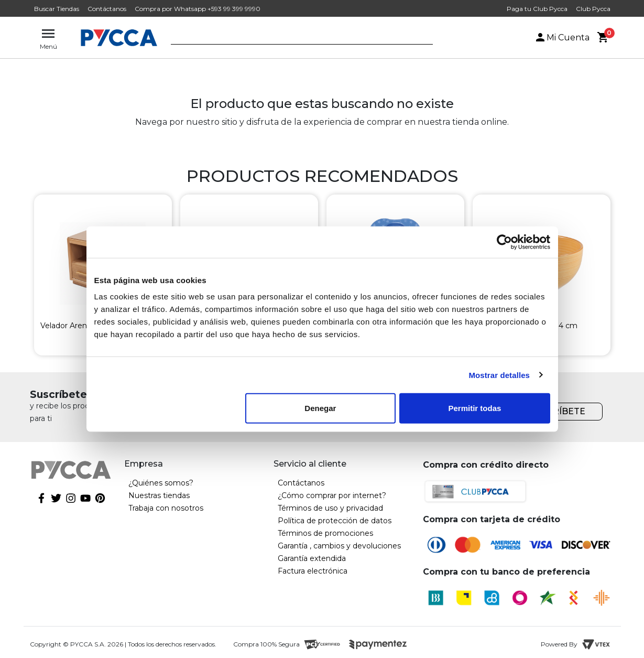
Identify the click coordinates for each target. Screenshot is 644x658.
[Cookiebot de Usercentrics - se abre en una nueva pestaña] (504, 242)
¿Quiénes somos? (161, 483)
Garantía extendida (312, 558)
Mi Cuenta (562, 37)
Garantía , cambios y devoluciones (339, 546)
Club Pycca (593, 9)
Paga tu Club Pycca (537, 9)
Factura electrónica (313, 571)
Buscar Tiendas (57, 9)
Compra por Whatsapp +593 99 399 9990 (198, 9)
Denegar (320, 408)
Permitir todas (475, 408)
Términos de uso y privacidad (330, 508)
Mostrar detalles (499, 375)
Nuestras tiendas (159, 495)
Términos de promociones (325, 533)
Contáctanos (107, 9)
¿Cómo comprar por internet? (332, 495)
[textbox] (294, 38)
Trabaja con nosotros (166, 508)
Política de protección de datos (335, 521)
